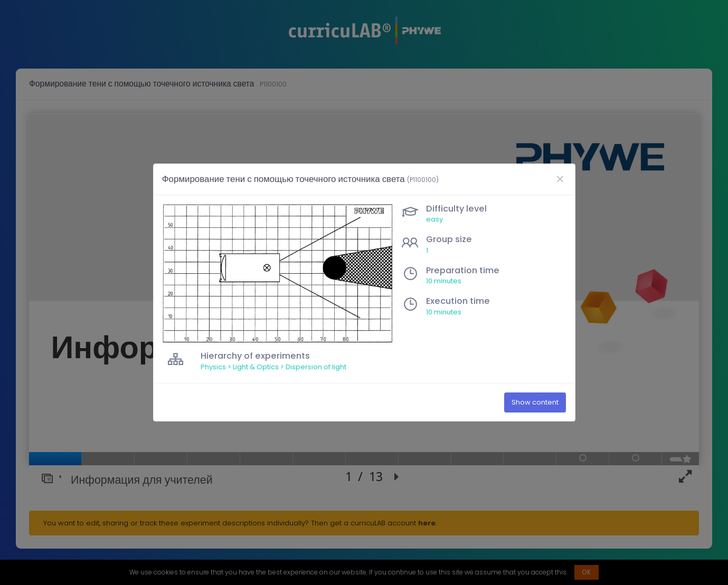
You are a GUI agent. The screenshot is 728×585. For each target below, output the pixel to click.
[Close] (560, 179)
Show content (535, 403)
